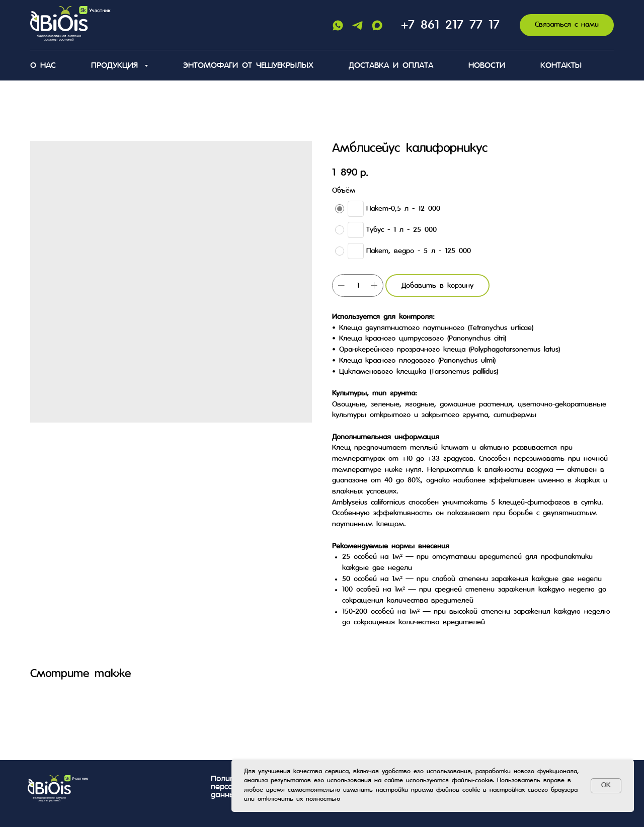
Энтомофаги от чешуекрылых (248, 66)
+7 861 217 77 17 (450, 25)
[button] (567, 25)
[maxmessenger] (377, 25)
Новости (487, 66)
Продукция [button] (116, 66)
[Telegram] (357, 25)
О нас (43, 66)
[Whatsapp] (338, 25)
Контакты (561, 66)
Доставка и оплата (391, 66)
